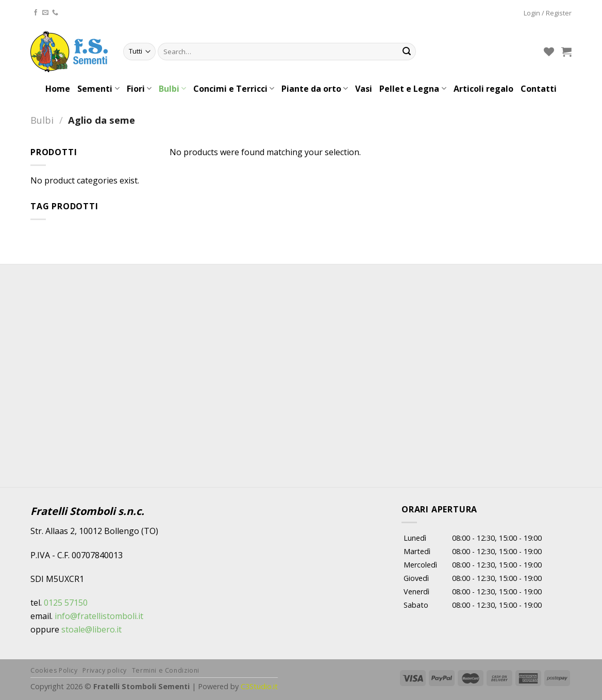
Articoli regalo (483, 89)
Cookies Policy (54, 670)
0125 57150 (66, 603)
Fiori (139, 89)
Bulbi (172, 89)
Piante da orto (315, 89)
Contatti (539, 89)
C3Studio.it (259, 686)
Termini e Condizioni (166, 670)
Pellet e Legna (413, 89)
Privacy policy (105, 670)
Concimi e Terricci (234, 89)
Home (58, 89)
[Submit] (407, 52)
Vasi (364, 89)
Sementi (98, 89)
